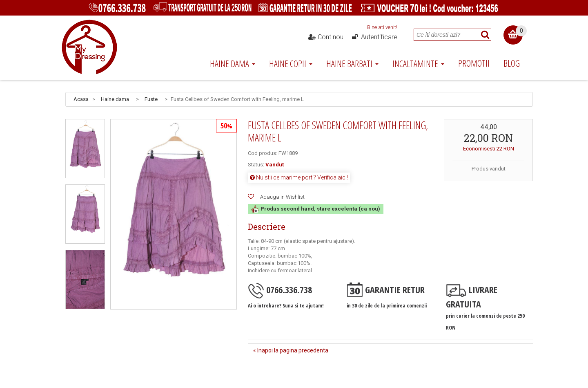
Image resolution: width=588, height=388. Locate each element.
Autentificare (374, 37)
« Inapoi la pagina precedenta (291, 350)
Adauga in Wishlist (282, 197)
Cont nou (326, 37)
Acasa (81, 99)
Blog (512, 63)
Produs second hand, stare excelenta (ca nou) (316, 209)
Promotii (474, 63)
